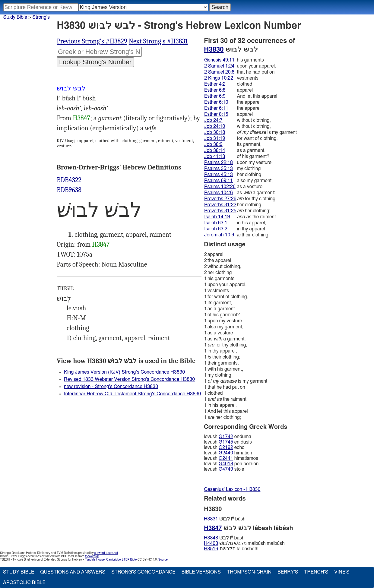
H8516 (211, 549)
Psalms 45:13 (219, 175)
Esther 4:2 (215, 84)
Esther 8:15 (216, 114)
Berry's (288, 572)
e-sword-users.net (106, 553)
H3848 (211, 538)
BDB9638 (69, 190)
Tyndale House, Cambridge (103, 560)
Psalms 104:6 (219, 193)
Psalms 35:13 (219, 169)
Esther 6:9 (215, 96)
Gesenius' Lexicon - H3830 (232, 489)
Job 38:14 (215, 150)
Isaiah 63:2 (216, 229)
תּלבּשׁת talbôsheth (231, 549)
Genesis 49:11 (219, 60)
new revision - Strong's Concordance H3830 (111, 387)
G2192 (226, 447)
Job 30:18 (215, 132)
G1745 (226, 442)
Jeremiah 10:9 (219, 235)
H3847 (81, 118)
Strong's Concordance (143, 572)
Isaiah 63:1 (216, 223)
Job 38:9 (213, 144)
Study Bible (15, 17)
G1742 (226, 437)
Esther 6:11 (216, 108)
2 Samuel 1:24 (219, 66)
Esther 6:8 (215, 90)
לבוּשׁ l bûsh (225, 519)
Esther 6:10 (216, 102)
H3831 (211, 519)
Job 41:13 (215, 156)
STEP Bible (129, 560)
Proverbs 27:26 (220, 199)
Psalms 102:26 (220, 187)
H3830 (214, 49)
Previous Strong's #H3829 (92, 41)
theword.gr (92, 556)
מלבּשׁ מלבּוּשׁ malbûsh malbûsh (244, 543)
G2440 (226, 453)
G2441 (226, 458)
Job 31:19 (215, 138)
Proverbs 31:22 (220, 205)
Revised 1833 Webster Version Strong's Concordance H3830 (129, 379)
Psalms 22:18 (219, 163)
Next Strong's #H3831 (158, 41)
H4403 (211, 543)
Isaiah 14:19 (217, 217)
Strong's (41, 17)
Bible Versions (201, 572)
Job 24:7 (213, 120)
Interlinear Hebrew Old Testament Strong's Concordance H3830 (132, 394)
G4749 (226, 469)
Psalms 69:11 (219, 181)
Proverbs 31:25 (220, 211)
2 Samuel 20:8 (219, 72)
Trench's (316, 572)
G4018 (226, 464)
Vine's (342, 572)
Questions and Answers (73, 572)
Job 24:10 (215, 126)
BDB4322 (69, 180)
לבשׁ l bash (224, 538)
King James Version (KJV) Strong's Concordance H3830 (124, 372)
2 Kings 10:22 (219, 78)
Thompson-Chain (249, 572)
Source (163, 560)
